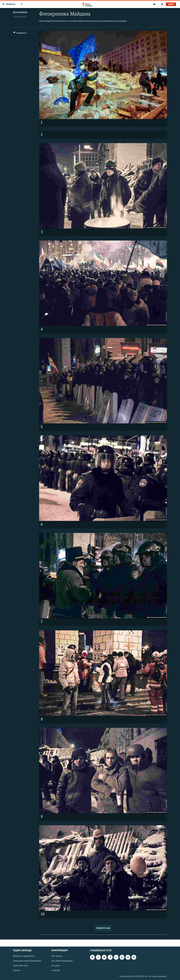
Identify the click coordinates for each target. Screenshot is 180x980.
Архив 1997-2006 (20, 966)
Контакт (17, 970)
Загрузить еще (103, 928)
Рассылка (56, 966)
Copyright (56, 970)
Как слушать (57, 956)
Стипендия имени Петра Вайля (27, 961)
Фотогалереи (20, 13)
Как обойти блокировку (62, 961)
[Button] (20, 33)
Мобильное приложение (24, 956)
